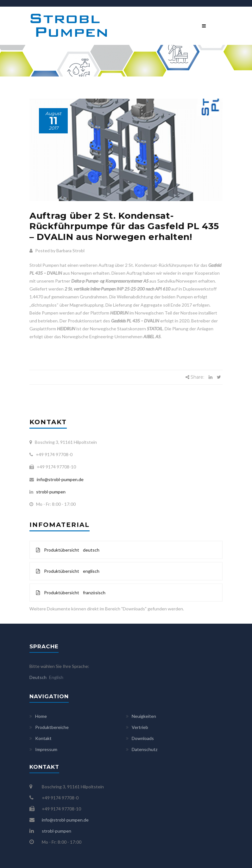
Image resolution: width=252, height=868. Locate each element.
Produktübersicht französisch (71, 593)
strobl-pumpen (49, 492)
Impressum (46, 749)
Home (41, 716)
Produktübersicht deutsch (68, 550)
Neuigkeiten (144, 716)
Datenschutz (145, 749)
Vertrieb (140, 727)
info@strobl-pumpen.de (59, 479)
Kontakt (43, 738)
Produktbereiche (52, 727)
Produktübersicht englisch (68, 571)
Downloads (143, 738)
